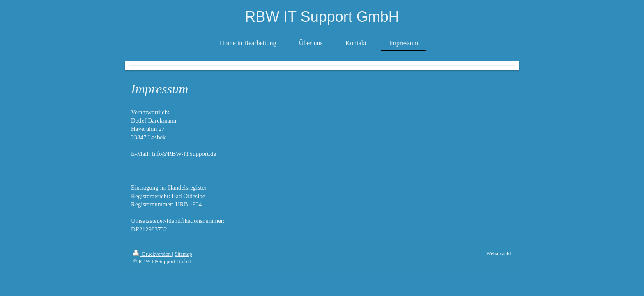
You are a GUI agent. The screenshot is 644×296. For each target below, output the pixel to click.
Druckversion (153, 254)
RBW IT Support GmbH (322, 17)
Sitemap (183, 254)
